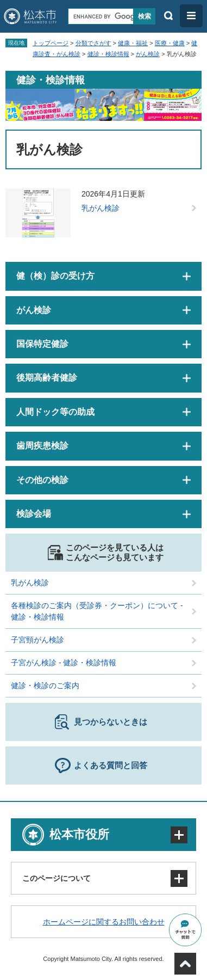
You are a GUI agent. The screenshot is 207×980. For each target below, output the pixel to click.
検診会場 (34, 514)
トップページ (51, 43)
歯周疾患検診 (42, 446)
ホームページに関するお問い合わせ (104, 922)
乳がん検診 (101, 208)
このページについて (57, 878)
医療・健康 (170, 43)
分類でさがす (93, 43)
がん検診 (148, 54)
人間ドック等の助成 (55, 412)
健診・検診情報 (108, 54)
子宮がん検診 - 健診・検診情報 (64, 663)
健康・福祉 (133, 43)
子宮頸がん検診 (37, 640)
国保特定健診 (42, 344)
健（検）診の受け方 (55, 276)
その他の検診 (42, 480)
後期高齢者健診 (47, 378)
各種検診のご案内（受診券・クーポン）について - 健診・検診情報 (97, 611)
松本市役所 (79, 834)
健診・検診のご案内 (45, 685)
